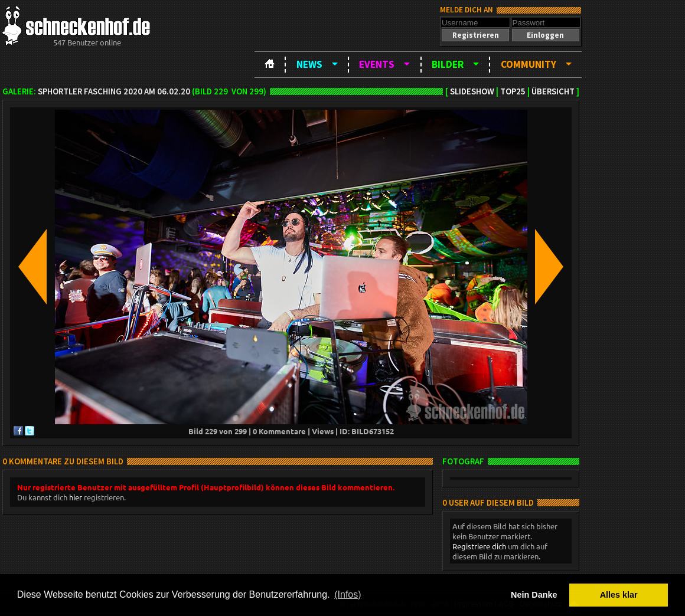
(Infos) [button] (348, 594)
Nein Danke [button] (534, 595)
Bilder (448, 64)
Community (529, 64)
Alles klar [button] (619, 595)
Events (377, 64)
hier (76, 497)
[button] (475, 35)
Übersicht (553, 91)
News (309, 64)
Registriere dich (479, 546)
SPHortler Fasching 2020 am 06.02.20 (114, 91)
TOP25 (513, 91)
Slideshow (472, 91)
